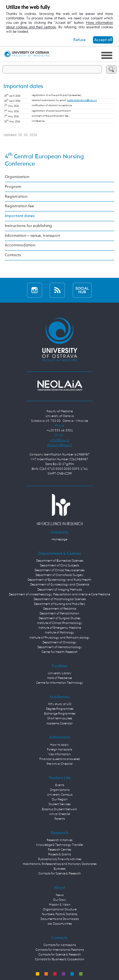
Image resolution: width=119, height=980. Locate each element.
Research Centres (60, 850)
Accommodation (20, 245)
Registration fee (19, 206)
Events (60, 785)
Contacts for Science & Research (60, 874)
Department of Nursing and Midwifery (60, 604)
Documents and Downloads (60, 919)
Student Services (60, 804)
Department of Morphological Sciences (60, 599)
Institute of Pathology (60, 633)
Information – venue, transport (33, 236)
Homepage (60, 539)
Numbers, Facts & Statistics (60, 914)
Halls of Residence (60, 678)
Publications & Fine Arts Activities (60, 859)
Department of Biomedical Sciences (60, 561)
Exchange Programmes (60, 714)
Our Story (60, 900)
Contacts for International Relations (60, 950)
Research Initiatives (60, 840)
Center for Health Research (60, 652)
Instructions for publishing (28, 226)
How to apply (60, 745)
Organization (17, 177)
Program (13, 187)
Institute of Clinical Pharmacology (60, 623)
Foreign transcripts (60, 750)
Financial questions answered (60, 759)
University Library (60, 673)
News (60, 895)
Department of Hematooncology (60, 647)
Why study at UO (60, 704)
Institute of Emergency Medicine (60, 628)
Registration (16, 197)
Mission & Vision (60, 905)
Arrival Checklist (60, 814)
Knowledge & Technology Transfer (60, 845)
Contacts (13, 255)
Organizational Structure (60, 909)
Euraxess (60, 869)
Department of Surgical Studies (60, 618)
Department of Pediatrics (60, 609)
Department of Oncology (60, 642)
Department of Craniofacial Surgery (60, 575)
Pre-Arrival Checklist (60, 764)
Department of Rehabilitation (60, 613)
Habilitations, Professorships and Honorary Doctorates (60, 864)
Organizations (60, 790)
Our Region (60, 799)
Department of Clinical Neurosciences (60, 570)
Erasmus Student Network (60, 809)
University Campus (60, 795)
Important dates (20, 216)
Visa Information (60, 754)
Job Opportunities (60, 924)
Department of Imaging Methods (60, 590)
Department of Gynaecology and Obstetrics (60, 585)
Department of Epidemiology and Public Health (60, 580)
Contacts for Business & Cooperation (60, 959)
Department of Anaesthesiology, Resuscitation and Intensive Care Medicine (60, 594)
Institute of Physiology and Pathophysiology (60, 638)
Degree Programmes (60, 709)
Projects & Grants (60, 854)
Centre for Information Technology (60, 683)
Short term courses (60, 718)
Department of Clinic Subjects (60, 565)
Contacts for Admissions (60, 945)
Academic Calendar (60, 723)
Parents (60, 819)
